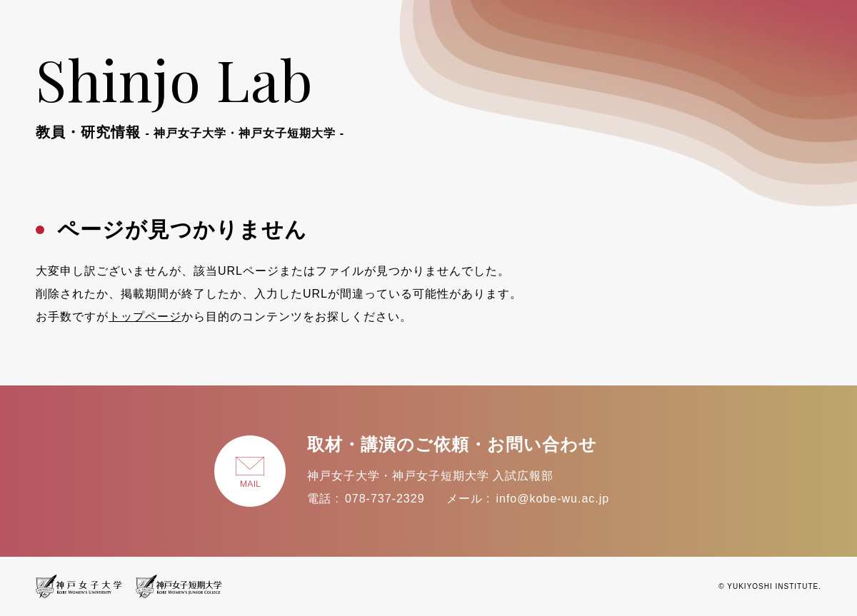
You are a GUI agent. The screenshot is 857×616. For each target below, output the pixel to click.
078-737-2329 (385, 499)
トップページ (145, 317)
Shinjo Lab (190, 91)
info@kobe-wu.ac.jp (552, 499)
